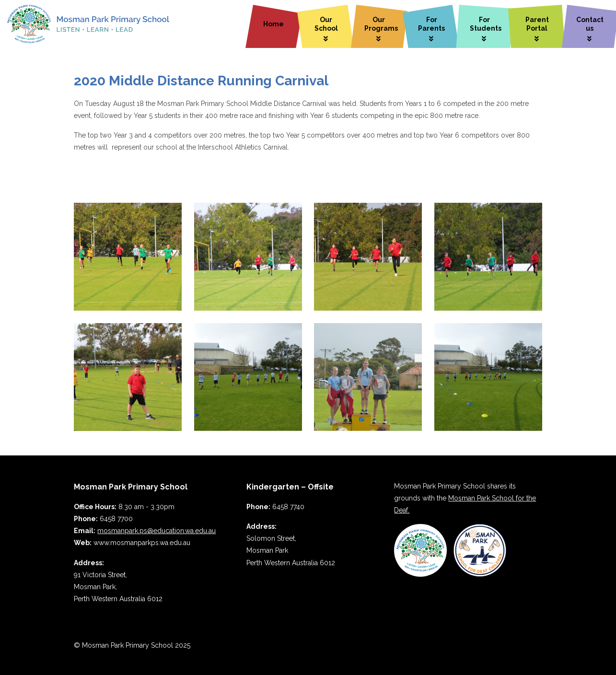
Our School (326, 24)
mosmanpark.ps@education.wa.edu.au (157, 531)
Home (273, 24)
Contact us (590, 24)
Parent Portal (537, 24)
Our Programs (381, 24)
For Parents (431, 24)
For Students (486, 24)
